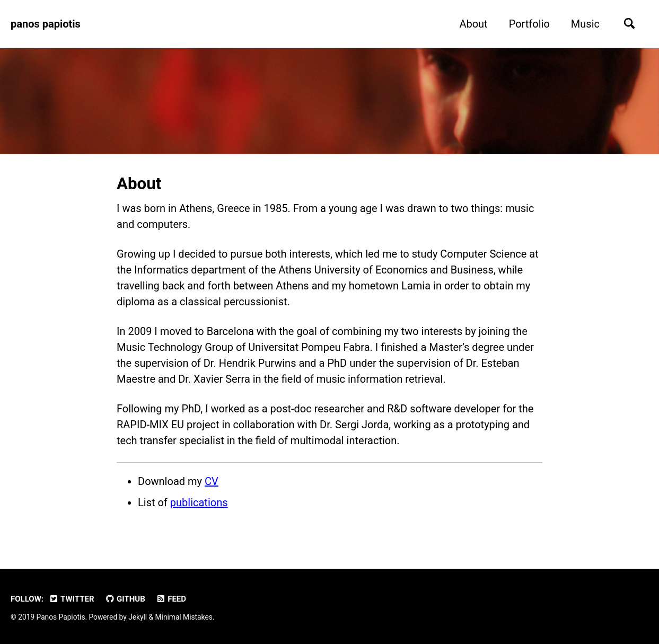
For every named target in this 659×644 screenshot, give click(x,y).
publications (199, 502)
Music (585, 24)
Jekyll (138, 617)
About (473, 24)
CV (212, 481)
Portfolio (529, 24)
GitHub (125, 599)
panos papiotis (46, 24)
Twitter (72, 599)
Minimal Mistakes (184, 617)
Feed (171, 599)
